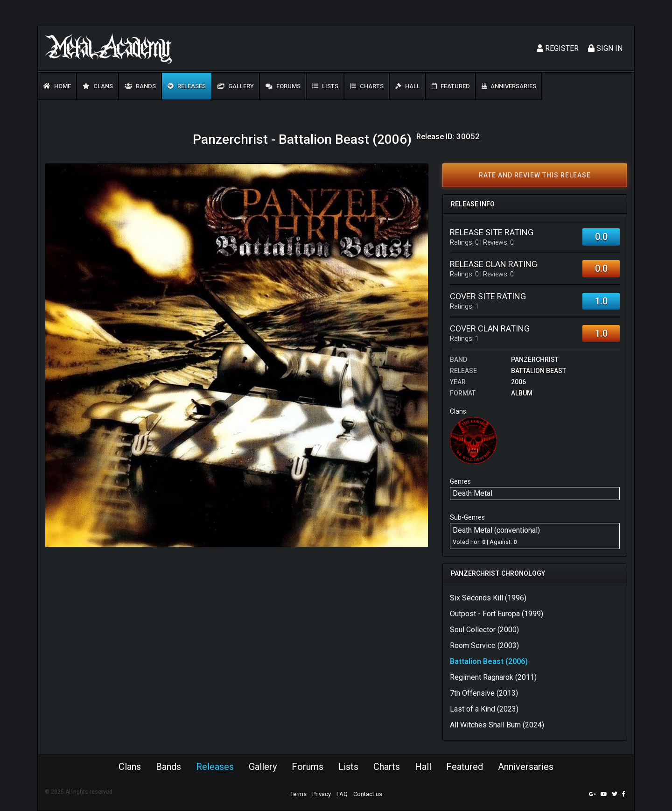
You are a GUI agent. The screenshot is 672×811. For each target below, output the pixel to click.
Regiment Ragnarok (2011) (493, 677)
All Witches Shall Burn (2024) (497, 725)
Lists (325, 86)
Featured (451, 86)
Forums (283, 86)
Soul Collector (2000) (484, 630)
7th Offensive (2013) (484, 693)
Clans (98, 86)
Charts (367, 86)
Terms (298, 794)
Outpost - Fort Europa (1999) (497, 614)
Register (558, 48)
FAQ (342, 794)
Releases (187, 86)
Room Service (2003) (484, 645)
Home (57, 86)
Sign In (605, 48)
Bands (140, 86)
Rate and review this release (535, 175)
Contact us (368, 794)
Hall (408, 86)
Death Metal (472, 493)
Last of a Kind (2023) (484, 709)
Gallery (236, 86)
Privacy (322, 794)
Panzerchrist (535, 360)
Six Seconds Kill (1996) (488, 598)
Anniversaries (509, 86)
